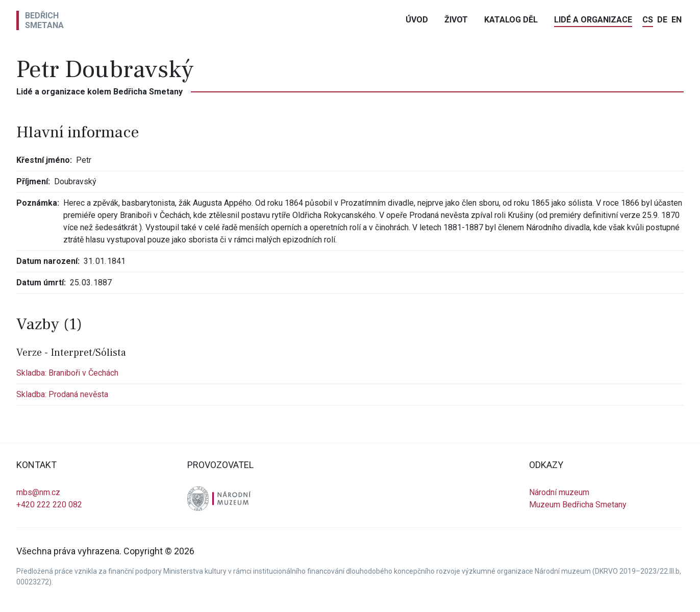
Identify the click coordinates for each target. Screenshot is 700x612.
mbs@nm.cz (38, 492)
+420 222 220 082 (49, 505)
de (662, 20)
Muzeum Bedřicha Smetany (578, 505)
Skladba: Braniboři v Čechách (67, 373)
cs (648, 20)
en (677, 20)
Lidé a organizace (593, 20)
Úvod (417, 20)
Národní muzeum (559, 492)
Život (456, 20)
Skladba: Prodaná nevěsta (62, 394)
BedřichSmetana (44, 20)
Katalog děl (511, 20)
